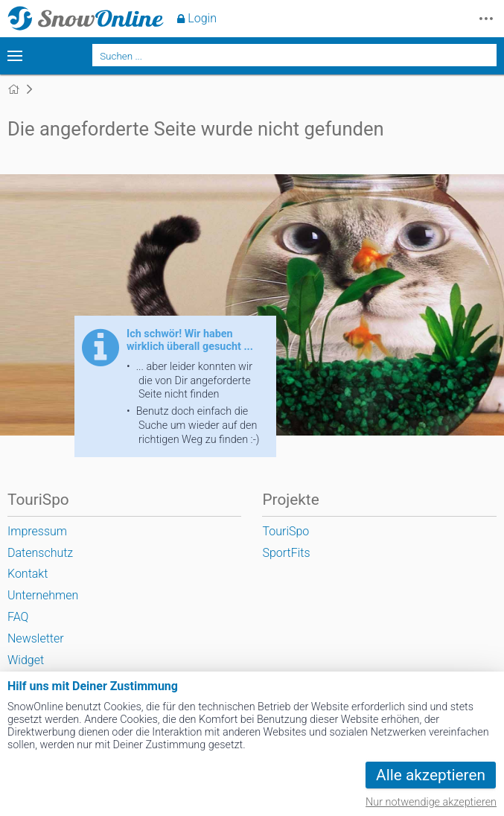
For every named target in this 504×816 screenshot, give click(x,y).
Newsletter (36, 638)
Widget (26, 660)
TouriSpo (286, 531)
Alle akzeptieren (431, 775)
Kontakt (28, 574)
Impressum (37, 531)
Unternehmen (43, 595)
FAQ (18, 617)
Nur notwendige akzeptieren (431, 802)
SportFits (286, 553)
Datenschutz (40, 553)
